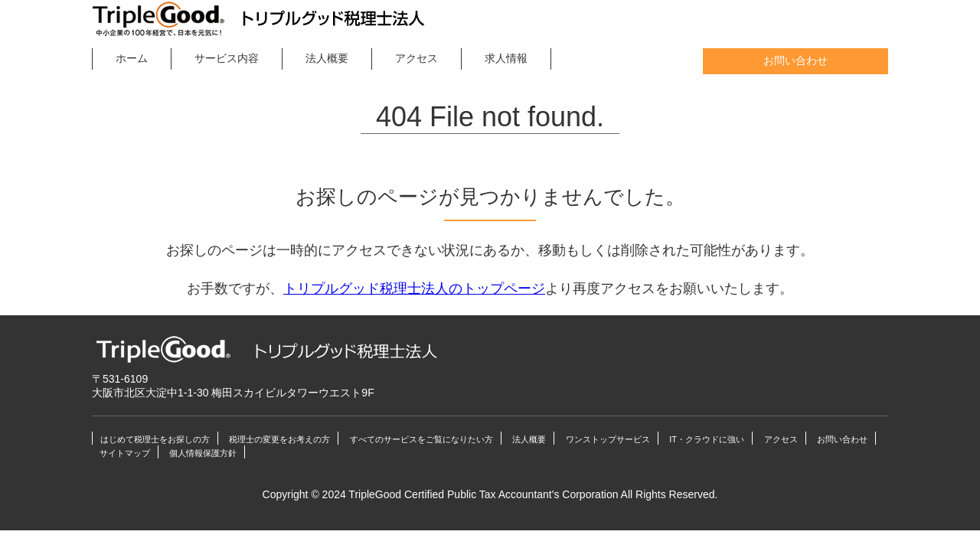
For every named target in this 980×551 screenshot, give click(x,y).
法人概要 (327, 58)
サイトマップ (125, 453)
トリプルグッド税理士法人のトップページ (414, 289)
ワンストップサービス (608, 439)
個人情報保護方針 (203, 453)
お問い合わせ (795, 61)
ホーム (132, 58)
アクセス (416, 58)
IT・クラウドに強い (707, 439)
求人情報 (506, 58)
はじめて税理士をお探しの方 (155, 439)
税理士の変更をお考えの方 (279, 439)
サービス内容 (227, 58)
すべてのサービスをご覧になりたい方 (421, 439)
